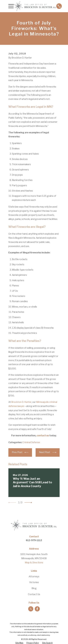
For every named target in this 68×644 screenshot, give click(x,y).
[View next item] (28, 503)
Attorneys (34, 577)
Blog (34, 588)
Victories (34, 582)
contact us (43, 436)
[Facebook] (37, 609)
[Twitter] (31, 609)
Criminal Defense (31, 442)
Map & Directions (34, 563)
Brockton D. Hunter (21, 402)
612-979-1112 (34, 540)
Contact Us (34, 594)
